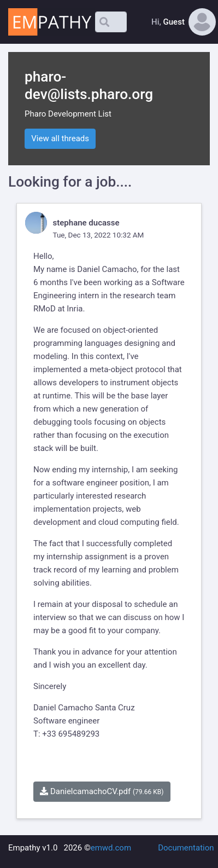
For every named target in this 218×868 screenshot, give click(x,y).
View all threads (60, 138)
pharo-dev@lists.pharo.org (89, 85)
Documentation (186, 848)
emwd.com (111, 848)
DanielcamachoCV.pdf (102, 791)
